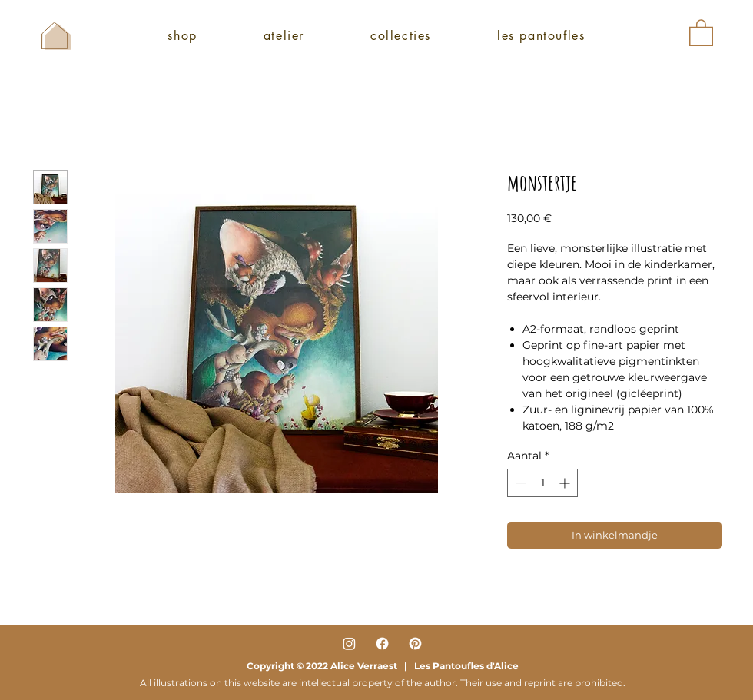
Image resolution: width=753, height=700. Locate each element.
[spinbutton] (542, 483)
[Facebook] (382, 644)
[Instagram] (349, 644)
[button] (701, 32)
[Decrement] (519, 483)
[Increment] (566, 483)
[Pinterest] (415, 644)
